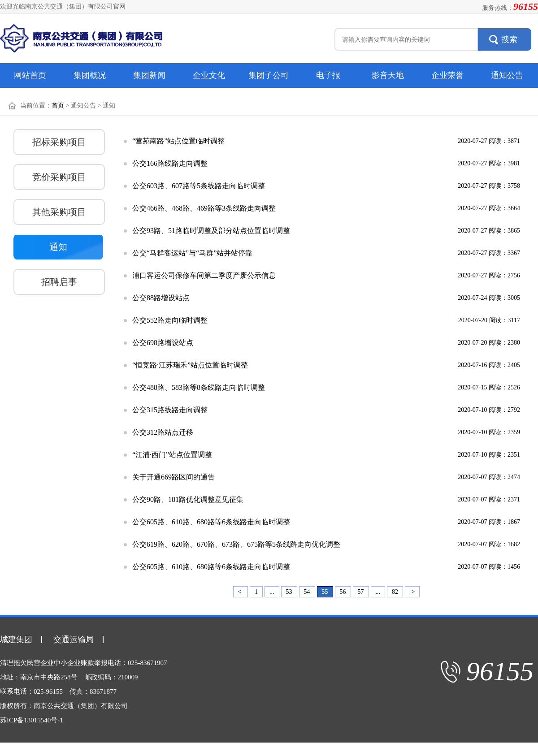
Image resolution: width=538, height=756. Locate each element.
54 (307, 592)
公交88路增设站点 (161, 298)
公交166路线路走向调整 (170, 163)
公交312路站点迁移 (163, 432)
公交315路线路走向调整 (170, 410)
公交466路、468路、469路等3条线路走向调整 (204, 208)
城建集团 (16, 639)
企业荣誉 (447, 75)
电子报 (328, 75)
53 (289, 592)
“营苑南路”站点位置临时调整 (178, 141)
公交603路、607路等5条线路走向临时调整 (199, 186)
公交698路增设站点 (163, 343)
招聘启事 (59, 282)
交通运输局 (74, 639)
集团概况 (90, 75)
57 (361, 592)
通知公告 (507, 75)
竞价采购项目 (59, 177)
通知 (58, 247)
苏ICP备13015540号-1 (32, 720)
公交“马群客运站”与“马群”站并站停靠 (192, 253)
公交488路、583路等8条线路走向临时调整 (199, 387)
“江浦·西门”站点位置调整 (172, 455)
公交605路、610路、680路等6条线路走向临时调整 (211, 522)
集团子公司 (269, 75)
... (272, 592)
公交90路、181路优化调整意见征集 (188, 499)
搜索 (509, 39)
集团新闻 (149, 75)
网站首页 (30, 75)
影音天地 (388, 75)
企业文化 (209, 75)
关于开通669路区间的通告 (174, 477)
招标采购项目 (59, 142)
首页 (58, 106)
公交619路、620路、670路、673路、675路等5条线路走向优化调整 (236, 544)
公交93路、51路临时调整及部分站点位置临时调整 (211, 231)
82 (395, 592)
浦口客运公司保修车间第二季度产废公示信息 (204, 275)
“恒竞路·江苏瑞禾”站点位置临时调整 (190, 365)
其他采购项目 (59, 212)
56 (343, 592)
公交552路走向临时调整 (170, 320)
